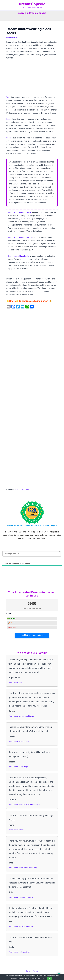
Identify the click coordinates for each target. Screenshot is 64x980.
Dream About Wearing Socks (20, 237)
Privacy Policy (32, 971)
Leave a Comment (12, 38)
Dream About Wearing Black (19, 212)
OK (50, 978)
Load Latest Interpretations (32, 635)
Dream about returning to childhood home (24, 805)
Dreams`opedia (32, 4)
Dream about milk (15, 682)
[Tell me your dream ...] (32, 554)
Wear (9, 97)
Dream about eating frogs (18, 767)
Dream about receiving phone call (21, 927)
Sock (8, 138)
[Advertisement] (32, 79)
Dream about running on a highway (22, 716)
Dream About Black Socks (18, 256)
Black (9, 119)
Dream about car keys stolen (19, 952)
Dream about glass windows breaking (23, 868)
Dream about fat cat (16, 830)
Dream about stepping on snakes (21, 897)
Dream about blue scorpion (19, 741)
